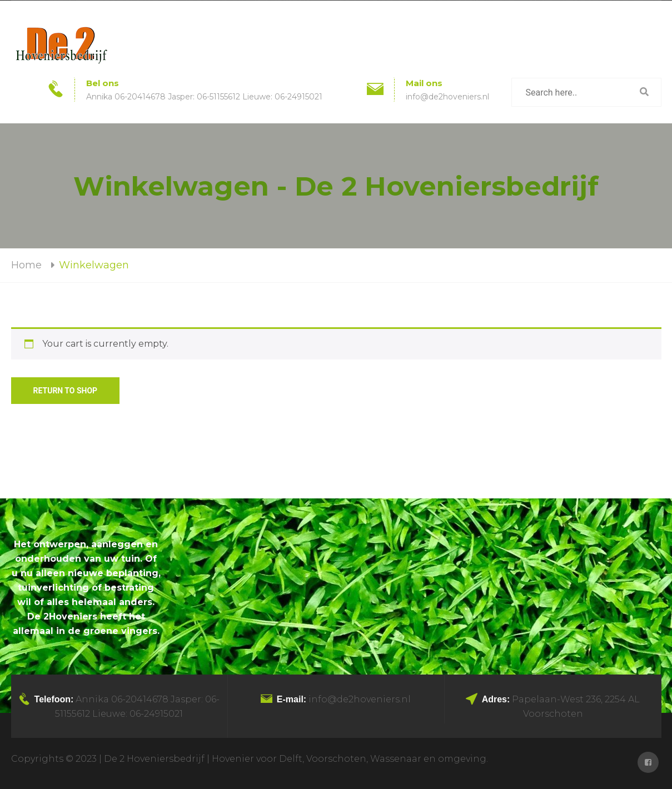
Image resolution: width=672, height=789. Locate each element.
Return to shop (66, 391)
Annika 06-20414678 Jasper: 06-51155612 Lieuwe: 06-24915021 (204, 97)
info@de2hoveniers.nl (447, 97)
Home (26, 265)
